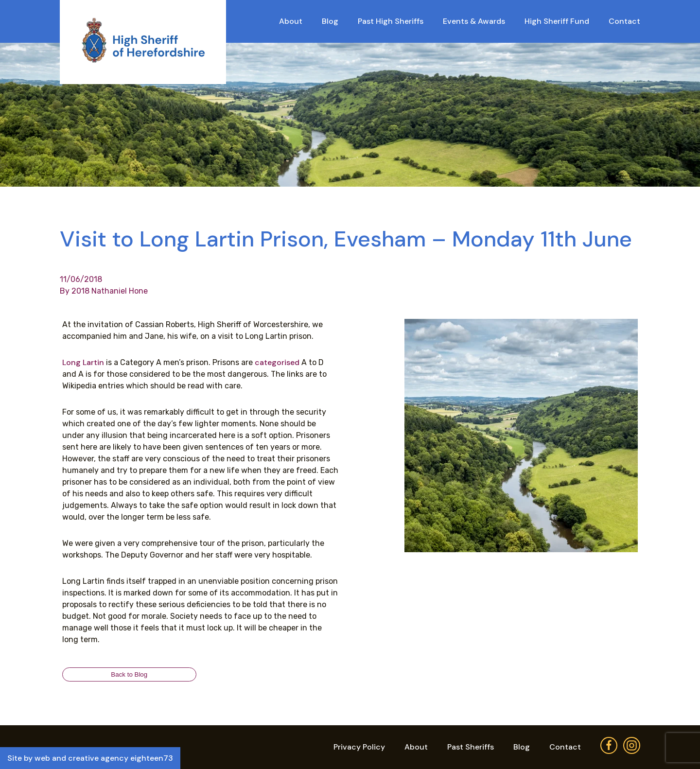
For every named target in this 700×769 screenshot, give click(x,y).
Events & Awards (474, 21)
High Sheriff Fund (557, 21)
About (291, 21)
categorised (277, 362)
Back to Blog (129, 674)
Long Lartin (83, 362)
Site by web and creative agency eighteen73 (90, 758)
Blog (330, 21)
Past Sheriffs (471, 747)
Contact (624, 21)
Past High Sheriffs (391, 21)
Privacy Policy (359, 747)
